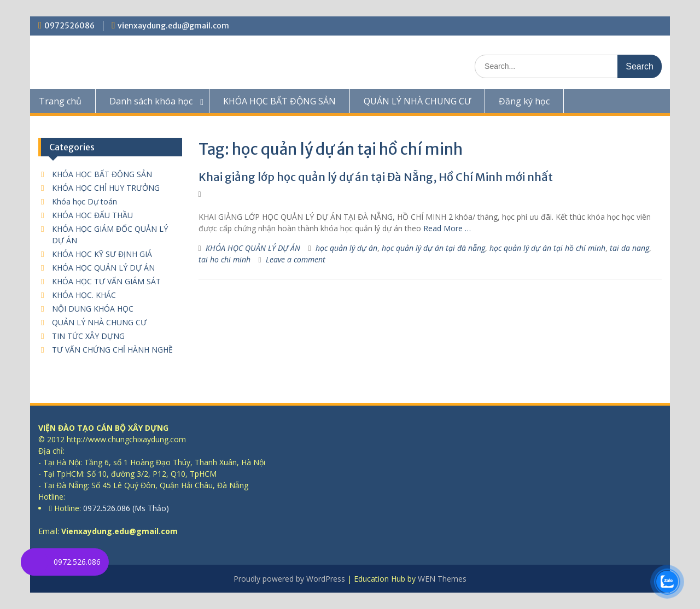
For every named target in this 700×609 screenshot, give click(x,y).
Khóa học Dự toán (84, 201)
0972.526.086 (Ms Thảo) (125, 508)
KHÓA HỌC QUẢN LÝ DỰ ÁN (253, 248)
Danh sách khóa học (151, 101)
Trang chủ (60, 101)
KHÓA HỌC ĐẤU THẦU (92, 215)
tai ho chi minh (224, 259)
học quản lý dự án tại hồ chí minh (547, 248)
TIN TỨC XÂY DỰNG (88, 336)
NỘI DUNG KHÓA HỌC (93, 309)
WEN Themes (442, 579)
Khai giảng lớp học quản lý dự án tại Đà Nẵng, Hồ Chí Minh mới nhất (376, 177)
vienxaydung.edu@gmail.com (173, 26)
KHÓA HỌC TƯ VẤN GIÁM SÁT (106, 281)
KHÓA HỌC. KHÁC (84, 295)
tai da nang (629, 248)
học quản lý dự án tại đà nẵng (433, 248)
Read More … (447, 228)
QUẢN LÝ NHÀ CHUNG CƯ (417, 101)
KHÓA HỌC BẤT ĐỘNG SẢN (279, 101)
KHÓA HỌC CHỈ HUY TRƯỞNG (106, 188)
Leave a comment (296, 259)
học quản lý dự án (346, 248)
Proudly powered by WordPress (289, 579)
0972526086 (69, 26)
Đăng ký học (524, 101)
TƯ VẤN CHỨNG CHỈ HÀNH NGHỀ (112, 350)
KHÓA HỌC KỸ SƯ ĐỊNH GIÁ (102, 254)
